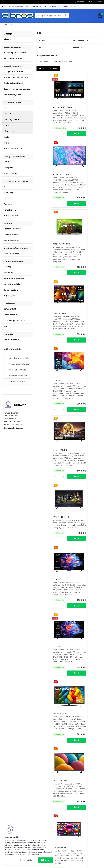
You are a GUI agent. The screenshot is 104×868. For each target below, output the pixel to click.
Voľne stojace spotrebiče (15, 53)
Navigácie (8, 168)
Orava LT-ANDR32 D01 (49, 603)
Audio (6, 137)
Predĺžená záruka (17, 382)
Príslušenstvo (10, 296)
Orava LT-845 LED (47, 748)
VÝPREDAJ (8, 39)
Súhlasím (45, 860)
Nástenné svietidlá (12, 229)
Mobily (7, 162)
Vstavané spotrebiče (13, 58)
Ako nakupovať (18, 6)
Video (6, 143)
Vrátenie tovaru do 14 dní (19, 371)
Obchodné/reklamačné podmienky (41, 6)
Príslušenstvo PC (11, 216)
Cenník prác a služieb (19, 358)
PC (5, 187)
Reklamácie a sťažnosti (20, 364)
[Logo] (17, 16)
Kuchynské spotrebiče (14, 71)
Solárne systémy (11, 290)
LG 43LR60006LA (46, 464)
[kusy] (44, 139)
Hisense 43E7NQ (79, 252)
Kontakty (74, 6)
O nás (8, 6)
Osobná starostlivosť (13, 83)
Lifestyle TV (9, 131)
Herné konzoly (10, 210)
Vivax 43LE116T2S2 (80, 535)
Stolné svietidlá (11, 235)
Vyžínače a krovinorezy (14, 278)
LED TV (7, 125)
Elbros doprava (10, 315)
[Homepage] (3, 6)
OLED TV (7, 114)
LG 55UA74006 (78, 464)
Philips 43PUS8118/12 (48, 179)
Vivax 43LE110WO (46, 534)
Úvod (5, 25)
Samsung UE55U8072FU (82, 603)
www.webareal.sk (61, 866)
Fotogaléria (63, 6)
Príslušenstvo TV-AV (13, 149)
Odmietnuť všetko (27, 860)
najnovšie (68, 61)
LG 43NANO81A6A (80, 392)
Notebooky (8, 192)
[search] (66, 16)
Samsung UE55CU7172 (82, 107)
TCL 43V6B (44, 251)
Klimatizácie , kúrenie (13, 95)
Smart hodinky (10, 173)
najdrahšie (56, 61)
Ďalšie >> (86, 780)
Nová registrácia (96, 2)
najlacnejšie (43, 61)
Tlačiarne (8, 204)
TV (5, 108)
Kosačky (7, 267)
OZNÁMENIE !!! (10, 309)
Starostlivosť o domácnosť (16, 77)
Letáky (7, 326)
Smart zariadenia (12, 254)
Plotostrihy (9, 272)
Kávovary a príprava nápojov (17, 89)
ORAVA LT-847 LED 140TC (83, 747)
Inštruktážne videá (12, 339)
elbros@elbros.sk (15, 428)
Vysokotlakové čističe (13, 284)
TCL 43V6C (77, 323)
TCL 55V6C (44, 393)
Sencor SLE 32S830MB (81, 675)
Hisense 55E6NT (79, 180)
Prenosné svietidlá (12, 241)
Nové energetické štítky (14, 321)
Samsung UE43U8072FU (50, 675)
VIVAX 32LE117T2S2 (47, 325)
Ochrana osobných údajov (18, 376)
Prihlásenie (81, 2)
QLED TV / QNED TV (12, 120)
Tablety (7, 198)
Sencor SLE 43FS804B (49, 108)
